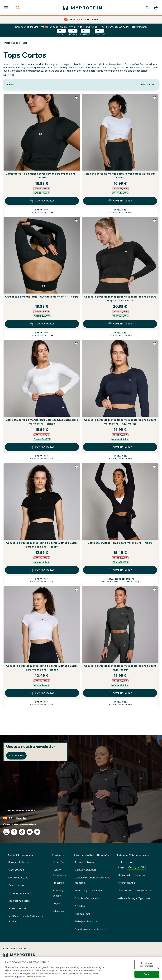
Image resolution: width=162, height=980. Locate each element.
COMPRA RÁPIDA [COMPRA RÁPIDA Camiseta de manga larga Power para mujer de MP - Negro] (42, 324)
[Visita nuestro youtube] (30, 832)
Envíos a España (18, 909)
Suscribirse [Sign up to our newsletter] (16, 756)
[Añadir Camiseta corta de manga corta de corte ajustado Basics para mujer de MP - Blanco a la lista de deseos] (76, 590)
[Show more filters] (11, 85)
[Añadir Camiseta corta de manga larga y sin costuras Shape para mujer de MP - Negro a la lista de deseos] (155, 221)
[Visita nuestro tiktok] (22, 832)
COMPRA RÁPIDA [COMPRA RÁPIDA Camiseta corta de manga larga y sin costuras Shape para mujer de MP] (120, 693)
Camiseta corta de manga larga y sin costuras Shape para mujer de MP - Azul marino (120, 422)
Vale (147, 974)
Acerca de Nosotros (87, 862)
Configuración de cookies (20, 811)
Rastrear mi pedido (19, 901)
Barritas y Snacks (58, 893)
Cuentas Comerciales (87, 898)
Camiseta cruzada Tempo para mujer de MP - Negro (120, 543)
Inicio (7, 43)
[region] (81, 968)
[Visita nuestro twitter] (37, 832)
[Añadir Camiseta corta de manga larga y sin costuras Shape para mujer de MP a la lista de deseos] (155, 590)
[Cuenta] (147, 8)
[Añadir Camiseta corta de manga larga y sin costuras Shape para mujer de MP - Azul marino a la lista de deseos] (155, 344)
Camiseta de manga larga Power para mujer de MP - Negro (42, 297)
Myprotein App (126, 883)
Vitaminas (58, 911)
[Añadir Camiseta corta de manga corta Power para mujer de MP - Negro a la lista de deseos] (76, 98)
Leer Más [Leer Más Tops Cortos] (9, 75)
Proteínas (58, 883)
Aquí (17, 977)
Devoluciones (16, 885)
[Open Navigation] (6, 8)
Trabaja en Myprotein (87, 921)
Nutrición (58, 862)
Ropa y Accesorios (59, 872)
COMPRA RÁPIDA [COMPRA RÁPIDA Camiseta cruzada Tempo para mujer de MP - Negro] (120, 570)
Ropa (15, 43)
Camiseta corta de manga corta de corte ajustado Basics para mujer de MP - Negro (42, 545)
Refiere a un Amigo (132, 865)
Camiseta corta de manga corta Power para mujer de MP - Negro (42, 176)
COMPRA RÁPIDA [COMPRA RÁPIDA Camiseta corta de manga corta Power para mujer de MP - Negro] (42, 201)
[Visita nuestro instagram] (6, 832)
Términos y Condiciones (89, 890)
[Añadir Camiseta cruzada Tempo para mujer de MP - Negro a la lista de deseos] (155, 467)
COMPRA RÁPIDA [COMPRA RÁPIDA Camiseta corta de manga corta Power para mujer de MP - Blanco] (120, 201)
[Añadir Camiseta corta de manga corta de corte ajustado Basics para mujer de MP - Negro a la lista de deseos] (76, 467)
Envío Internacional (19, 893)
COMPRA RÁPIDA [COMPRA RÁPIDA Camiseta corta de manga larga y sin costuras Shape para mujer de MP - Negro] (120, 324)
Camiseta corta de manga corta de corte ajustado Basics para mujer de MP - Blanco (42, 668)
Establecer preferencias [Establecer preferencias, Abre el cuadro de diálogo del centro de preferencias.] (147, 965)
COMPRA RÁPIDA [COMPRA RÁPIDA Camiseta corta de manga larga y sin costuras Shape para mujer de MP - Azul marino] (120, 447)
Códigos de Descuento (131, 875)
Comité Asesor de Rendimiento (93, 929)
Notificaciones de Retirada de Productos (26, 919)
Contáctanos (16, 870)
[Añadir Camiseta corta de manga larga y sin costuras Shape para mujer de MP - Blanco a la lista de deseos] (76, 344)
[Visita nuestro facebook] (14, 832)
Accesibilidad (82, 914)
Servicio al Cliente (19, 862)
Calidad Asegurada (85, 870)
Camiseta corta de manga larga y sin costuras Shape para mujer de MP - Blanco (42, 422)
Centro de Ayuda (18, 878)
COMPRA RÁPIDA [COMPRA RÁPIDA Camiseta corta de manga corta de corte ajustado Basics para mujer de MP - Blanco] (42, 693)
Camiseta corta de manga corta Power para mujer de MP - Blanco (120, 176)
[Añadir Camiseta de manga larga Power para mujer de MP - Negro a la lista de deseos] (76, 221)
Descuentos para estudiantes (135, 890)
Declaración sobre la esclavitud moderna (93, 880)
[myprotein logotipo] (82, 8)
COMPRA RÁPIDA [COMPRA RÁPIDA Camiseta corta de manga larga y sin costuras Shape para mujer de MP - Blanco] (42, 447)
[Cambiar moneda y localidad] (81, 818)
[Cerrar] (158, 968)
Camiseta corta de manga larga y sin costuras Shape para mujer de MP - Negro (120, 299)
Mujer (24, 43)
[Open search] (18, 8)
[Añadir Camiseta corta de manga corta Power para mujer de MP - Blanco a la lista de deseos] (155, 98)
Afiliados (80, 906)
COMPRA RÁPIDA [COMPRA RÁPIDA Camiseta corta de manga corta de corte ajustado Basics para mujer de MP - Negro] (42, 570)
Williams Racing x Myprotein (134, 898)
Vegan (56, 903)
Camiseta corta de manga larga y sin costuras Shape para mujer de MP (120, 668)
